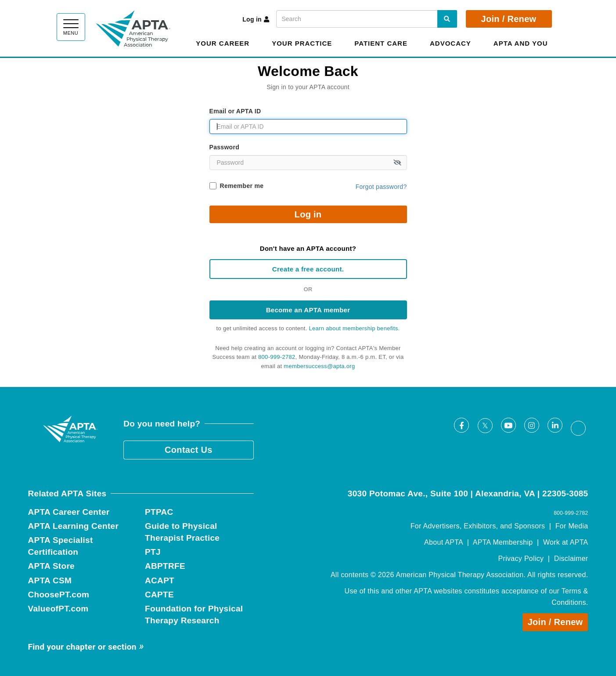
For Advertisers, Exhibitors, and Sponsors (478, 526)
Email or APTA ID (235, 111)
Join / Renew (509, 19)
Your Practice (302, 43)
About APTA (443, 542)
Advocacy (450, 43)
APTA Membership (503, 542)
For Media (572, 526)
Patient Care (381, 43)
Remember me (242, 186)
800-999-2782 (277, 357)
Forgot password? (381, 187)
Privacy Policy (521, 559)
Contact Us (189, 450)
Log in (256, 19)
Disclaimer (571, 559)
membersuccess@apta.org (319, 366)
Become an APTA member (308, 310)
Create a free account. (308, 269)
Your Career (223, 43)
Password (225, 147)
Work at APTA (566, 542)
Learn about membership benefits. (355, 328)
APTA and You (521, 43)
